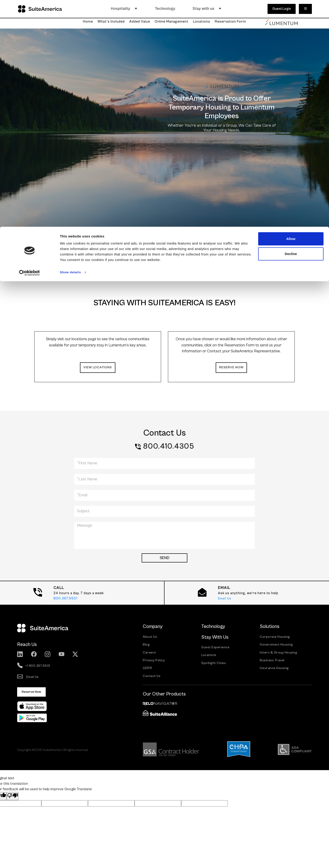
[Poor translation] (13, 798)
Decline (291, 27)
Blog (146, 645)
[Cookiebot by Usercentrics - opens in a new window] (30, 46)
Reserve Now (32, 693)
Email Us (225, 599)
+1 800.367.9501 (34, 666)
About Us (150, 637)
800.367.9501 (65, 599)
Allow (291, 12)
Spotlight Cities (214, 664)
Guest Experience (216, 648)
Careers (150, 653)
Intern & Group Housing (279, 653)
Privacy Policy (154, 662)
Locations (209, 656)
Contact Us (152, 678)
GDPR (148, 670)
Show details (72, 46)
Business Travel (273, 662)
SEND (164, 558)
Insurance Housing (275, 670)
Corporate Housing (276, 637)
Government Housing (277, 645)
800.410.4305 (168, 447)
